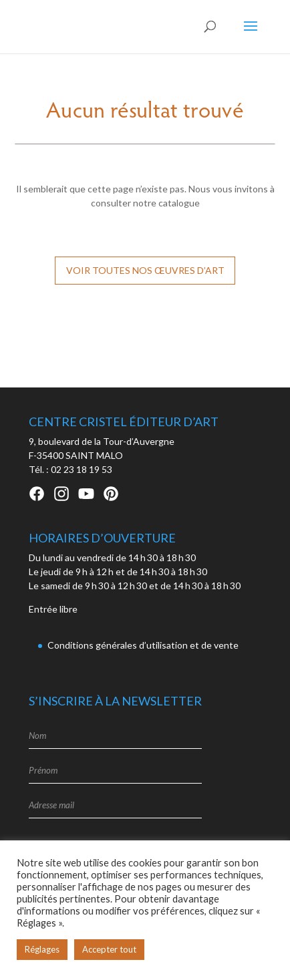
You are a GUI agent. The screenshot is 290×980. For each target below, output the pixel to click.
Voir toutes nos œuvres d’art (145, 270)
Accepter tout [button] (109, 949)
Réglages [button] (42, 949)
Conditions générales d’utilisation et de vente (143, 645)
